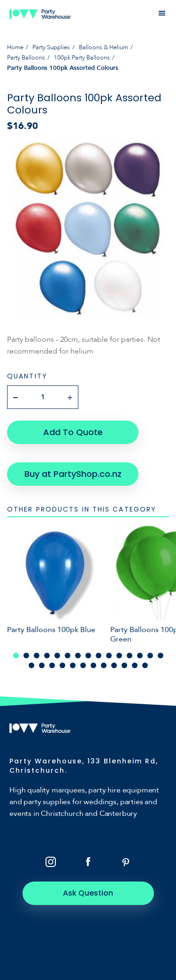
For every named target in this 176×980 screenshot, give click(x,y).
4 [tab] (47, 656)
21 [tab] (83, 665)
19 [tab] (62, 665)
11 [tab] (119, 656)
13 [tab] (140, 656)
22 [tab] (93, 665)
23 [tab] (104, 665)
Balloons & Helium (103, 47)
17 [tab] (42, 665)
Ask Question (88, 893)
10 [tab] (109, 656)
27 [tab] (145, 665)
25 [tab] (124, 665)
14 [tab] (150, 656)
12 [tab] (130, 656)
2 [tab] (26, 656)
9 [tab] (99, 656)
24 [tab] (114, 665)
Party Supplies (51, 47)
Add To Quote (73, 432)
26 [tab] (135, 665)
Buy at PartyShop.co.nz (73, 474)
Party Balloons (26, 58)
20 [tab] (73, 665)
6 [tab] (68, 656)
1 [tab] (16, 656)
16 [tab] (31, 665)
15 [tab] (161, 656)
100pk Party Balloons (82, 58)
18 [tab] (52, 665)
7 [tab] (78, 656)
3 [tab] (37, 656)
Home (15, 47)
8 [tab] (88, 656)
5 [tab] (57, 656)
